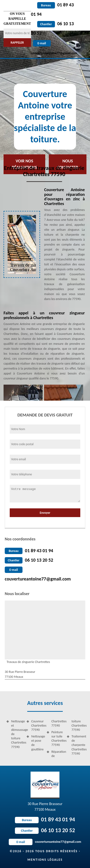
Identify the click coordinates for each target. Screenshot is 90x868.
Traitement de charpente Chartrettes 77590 (78, 745)
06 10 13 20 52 (39, 560)
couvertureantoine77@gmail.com (38, 579)
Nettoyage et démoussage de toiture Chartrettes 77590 (17, 734)
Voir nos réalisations (24, 164)
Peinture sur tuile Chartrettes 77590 (57, 739)
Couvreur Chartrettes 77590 (37, 726)
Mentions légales (45, 860)
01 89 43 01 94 (39, 551)
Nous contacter (68, 164)
